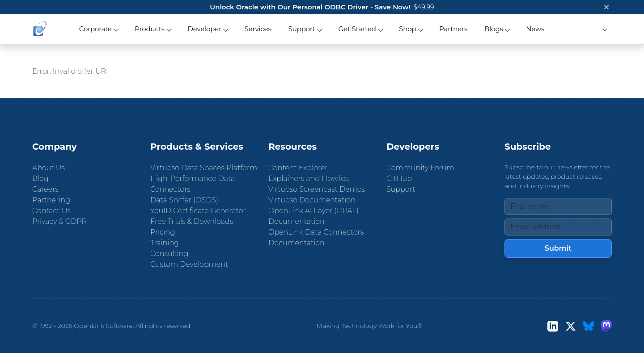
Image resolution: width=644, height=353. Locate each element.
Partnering (51, 200)
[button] (604, 29)
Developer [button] (204, 29)
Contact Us (51, 211)
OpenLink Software (103, 326)
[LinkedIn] (553, 326)
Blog (40, 179)
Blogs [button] (494, 29)
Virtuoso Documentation (312, 200)
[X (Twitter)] (571, 326)
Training (165, 243)
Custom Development (189, 264)
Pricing (163, 232)
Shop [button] (407, 29)
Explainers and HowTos (309, 179)
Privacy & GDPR (59, 221)
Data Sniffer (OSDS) (184, 200)
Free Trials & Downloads (192, 221)
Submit (558, 248)
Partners (453, 29)
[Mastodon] (606, 326)
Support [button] (302, 29)
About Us (49, 168)
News (535, 29)
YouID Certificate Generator (198, 211)
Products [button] (150, 29)
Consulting (169, 254)
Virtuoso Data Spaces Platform (204, 168)
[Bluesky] (589, 326)
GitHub (399, 179)
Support (401, 189)
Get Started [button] (357, 29)
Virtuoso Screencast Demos (317, 189)
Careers (45, 189)
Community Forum (420, 168)
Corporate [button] (95, 29)
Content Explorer (298, 168)
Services (258, 29)
